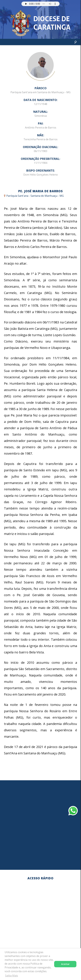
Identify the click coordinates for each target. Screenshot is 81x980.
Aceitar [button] (65, 964)
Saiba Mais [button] (12, 976)
